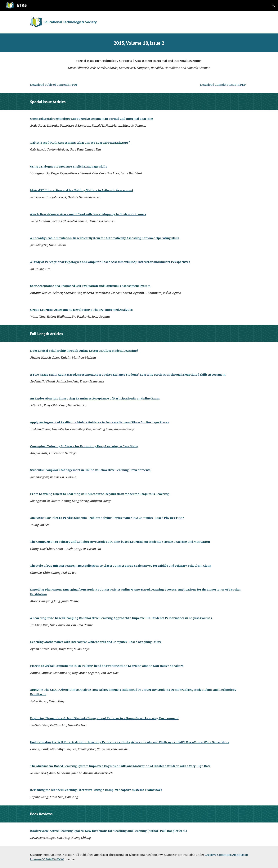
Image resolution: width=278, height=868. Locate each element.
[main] (139, 43)
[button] (273, 5)
